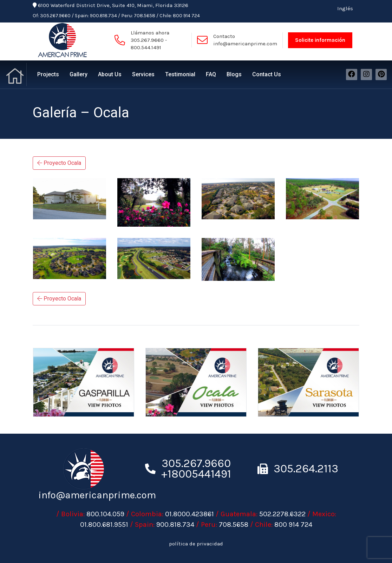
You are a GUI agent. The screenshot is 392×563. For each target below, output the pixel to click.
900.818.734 (103, 16)
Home (16, 75)
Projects (48, 74)
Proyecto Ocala (59, 163)
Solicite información (320, 40)
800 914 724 (186, 16)
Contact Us (267, 74)
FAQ (211, 74)
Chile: (166, 16)
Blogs (234, 74)
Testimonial (180, 74)
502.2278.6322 (282, 514)
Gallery (79, 74)
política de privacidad (196, 544)
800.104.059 (105, 514)
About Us (110, 74)
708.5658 (145, 16)
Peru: (127, 16)
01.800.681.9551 (104, 525)
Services (143, 74)
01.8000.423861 (190, 514)
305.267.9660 (55, 16)
